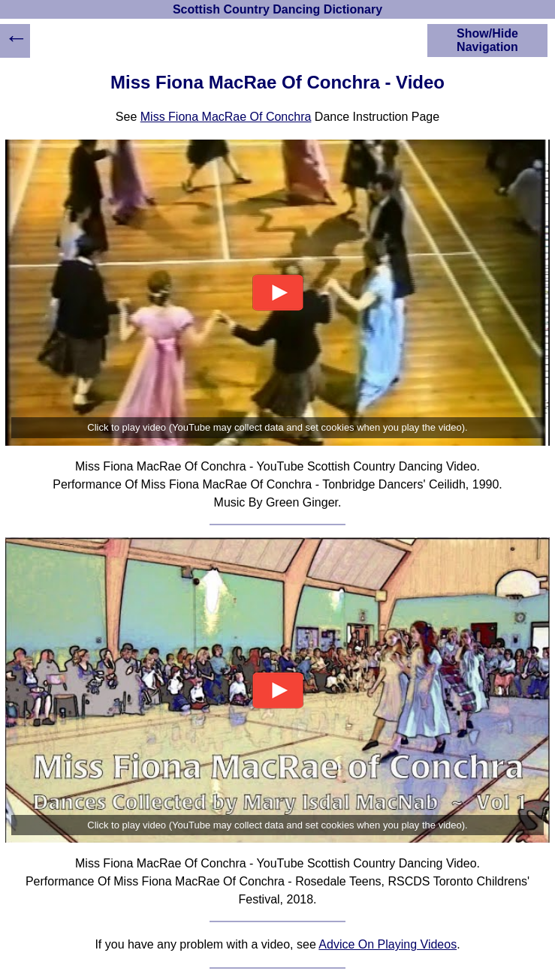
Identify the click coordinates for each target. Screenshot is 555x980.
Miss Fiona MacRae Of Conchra (226, 117)
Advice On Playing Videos (388, 944)
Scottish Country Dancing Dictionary (277, 9)
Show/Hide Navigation (487, 40)
